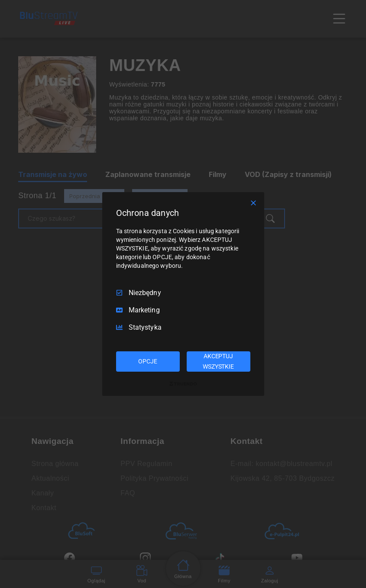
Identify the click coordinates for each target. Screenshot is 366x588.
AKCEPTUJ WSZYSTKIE (218, 361)
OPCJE (147, 361)
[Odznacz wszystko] (253, 203)
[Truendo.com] (183, 384)
